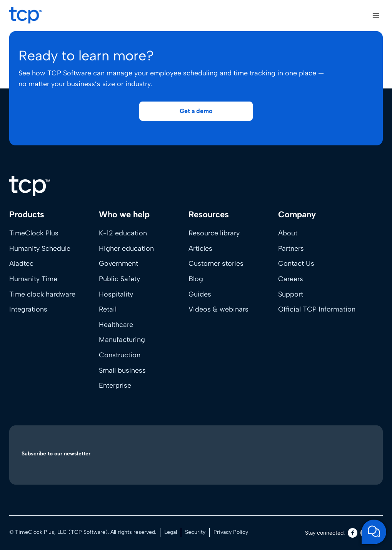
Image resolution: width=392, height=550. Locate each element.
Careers (291, 279)
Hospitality (116, 294)
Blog (196, 279)
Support (291, 294)
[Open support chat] (374, 532)
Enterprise (115, 385)
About (288, 233)
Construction (120, 355)
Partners (291, 248)
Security (195, 532)
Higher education (126, 248)
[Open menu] (376, 15)
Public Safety (119, 279)
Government (118, 263)
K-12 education (123, 233)
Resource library (214, 233)
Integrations (28, 309)
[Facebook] (353, 533)
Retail (108, 309)
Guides (200, 294)
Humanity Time (33, 279)
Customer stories (216, 263)
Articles (200, 248)
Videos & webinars (219, 309)
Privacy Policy (231, 532)
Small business (122, 370)
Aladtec (21, 263)
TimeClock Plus (34, 233)
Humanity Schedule (40, 248)
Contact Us (296, 263)
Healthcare (116, 325)
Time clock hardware (42, 294)
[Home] (30, 186)
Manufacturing (122, 340)
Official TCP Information (317, 309)
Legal (171, 532)
